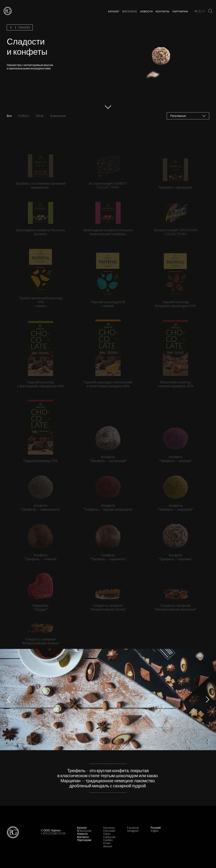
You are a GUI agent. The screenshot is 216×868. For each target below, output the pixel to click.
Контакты (83, 837)
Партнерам (84, 840)
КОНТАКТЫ (162, 11)
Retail (40, 116)
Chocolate (109, 831)
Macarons (109, 828)
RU (196, 11)
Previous (8, 700)
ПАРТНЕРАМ (180, 11)
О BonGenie (84, 831)
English (155, 831)
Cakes (107, 834)
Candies (108, 840)
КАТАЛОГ (114, 11)
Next (208, 700)
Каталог (82, 828)
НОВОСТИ (146, 11)
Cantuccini (109, 837)
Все (9, 116)
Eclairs (107, 843)
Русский (156, 828)
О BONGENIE (130, 11)
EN (203, 11)
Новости (82, 834)
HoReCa (24, 116)
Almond (108, 846)
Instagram (133, 831)
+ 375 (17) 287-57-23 (53, 833)
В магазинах (58, 116)
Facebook (133, 828)
